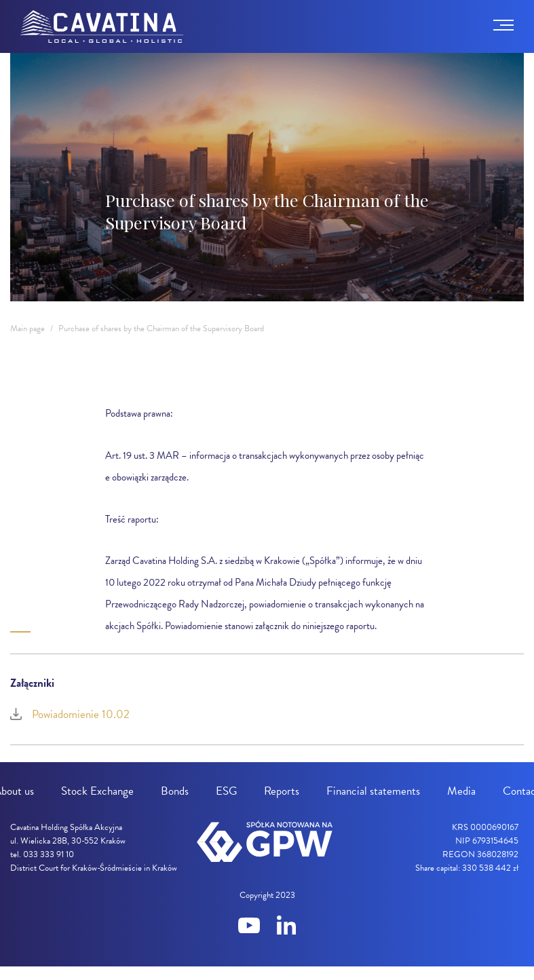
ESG (226, 791)
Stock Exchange (97, 791)
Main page (27, 328)
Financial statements (373, 791)
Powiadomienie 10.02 (70, 714)
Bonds (175, 791)
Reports (282, 791)
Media (461, 791)
